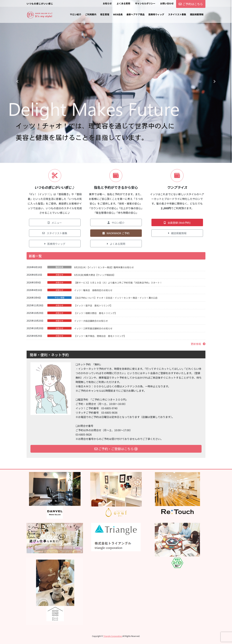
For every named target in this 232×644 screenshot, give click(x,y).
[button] (17, 81)
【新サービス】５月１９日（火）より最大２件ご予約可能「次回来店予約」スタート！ (118, 283)
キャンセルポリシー (145, 3)
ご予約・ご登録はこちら (116, 449)
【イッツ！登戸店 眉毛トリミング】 (93, 305)
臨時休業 (59, 267)
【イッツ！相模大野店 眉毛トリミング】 (96, 313)
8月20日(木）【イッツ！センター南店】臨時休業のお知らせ (104, 267)
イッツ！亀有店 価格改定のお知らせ (93, 290)
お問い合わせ (167, 3)
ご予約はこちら (191, 4)
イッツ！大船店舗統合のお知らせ (91, 321)
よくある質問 (123, 3)
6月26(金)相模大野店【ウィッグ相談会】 (95, 275)
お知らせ (107, 3)
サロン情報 (59, 298)
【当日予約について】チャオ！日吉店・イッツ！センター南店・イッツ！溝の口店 (116, 298)
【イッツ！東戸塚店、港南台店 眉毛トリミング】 (100, 336)
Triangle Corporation (113, 636)
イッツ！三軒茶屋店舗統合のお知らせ (93, 328)
